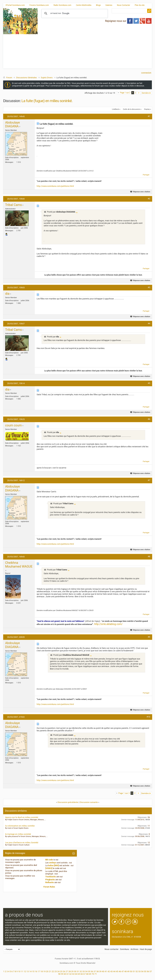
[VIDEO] (49, 868)
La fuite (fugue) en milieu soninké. (47, 101)
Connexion (146, 73)
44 (114, 971)
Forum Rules (49, 887)
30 (75, 971)
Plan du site (140, 5)
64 (76, 974)
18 (42, 971)
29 (72, 971)
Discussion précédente (68, 802)
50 (131, 971)
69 (90, 974)
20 (47, 971)
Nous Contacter (124, 5)
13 (28, 971)
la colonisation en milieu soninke (20, 826)
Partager (146, 175)
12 (25, 971)
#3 (149, 287)
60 (65, 974)
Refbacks (50, 882)
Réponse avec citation (140, 192)
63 (73, 974)
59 (62, 974)
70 (93, 974)
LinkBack (115, 109)
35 (89, 971)
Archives (134, 949)
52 (137, 971)
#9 (149, 637)
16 (36, 971)
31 (78, 971)
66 (82, 974)
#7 (149, 480)
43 (112, 971)
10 (19, 971)
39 (100, 971)
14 (30, 971)
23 (56, 971)
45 (117, 971)
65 (79, 974)
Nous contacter (112, 949)
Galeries (109, 5)
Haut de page (146, 949)
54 (142, 971)
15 (33, 971)
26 (64, 971)
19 (44, 971)
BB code (49, 860)
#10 (148, 717)
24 (58, 971)
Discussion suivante (89, 802)
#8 (149, 556)
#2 (149, 199)
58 (59, 974)
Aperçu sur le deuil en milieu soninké (22, 817)
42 (109, 971)
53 (139, 971)
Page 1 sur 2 (125, 93)
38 (98, 971)
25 (61, 971)
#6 (149, 419)
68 (87, 974)
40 (103, 971)
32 (81, 971)
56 (148, 971)
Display (147, 109)
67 (84, 974)
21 (50, 971)
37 (95, 971)
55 (145, 971)
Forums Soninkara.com (39, 5)
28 (70, 971)
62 (71, 974)
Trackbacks (51, 877)
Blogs (98, 5)
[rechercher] (74, 13)
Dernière (146, 93)
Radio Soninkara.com (62, 5)
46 (120, 971)
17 (39, 971)
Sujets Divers (47, 78)
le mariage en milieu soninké (18, 834)
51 (134, 971)
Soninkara (124, 949)
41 (106, 971)
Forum (9, 78)
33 (84, 971)
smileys (53, 863)
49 (128, 971)
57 (151, 971)
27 (67, 971)
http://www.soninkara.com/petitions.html (55, 186)
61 (68, 974)
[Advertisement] (95, 46)
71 (96, 974)
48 (125, 971)
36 (92, 971)
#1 (149, 116)
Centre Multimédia (84, 5)
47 (123, 971)
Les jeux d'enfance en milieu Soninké (22, 843)
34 (86, 971)
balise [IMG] (53, 865)
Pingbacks (50, 880)
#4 (149, 323)
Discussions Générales (26, 78)
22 (53, 971)
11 (22, 971)
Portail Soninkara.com (15, 5)
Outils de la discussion (132, 109)
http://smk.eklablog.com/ (108, 624)
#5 (149, 383)
